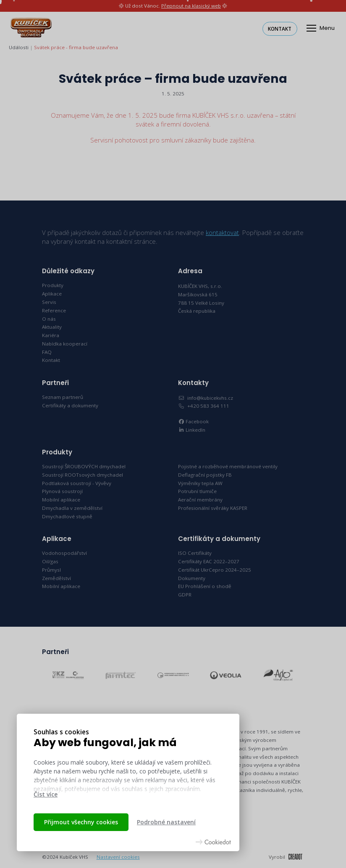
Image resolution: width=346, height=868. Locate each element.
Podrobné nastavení (166, 822)
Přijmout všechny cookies (81, 822)
